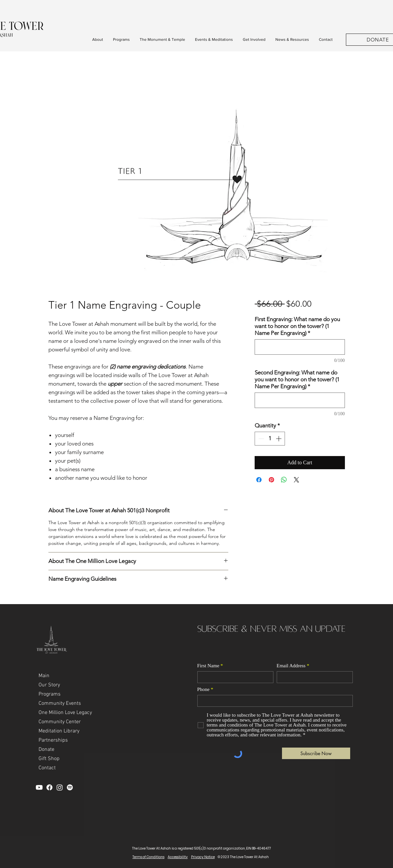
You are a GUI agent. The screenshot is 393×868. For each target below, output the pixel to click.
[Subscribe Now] (316, 753)
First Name (208, 666)
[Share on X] (296, 480)
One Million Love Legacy (65, 713)
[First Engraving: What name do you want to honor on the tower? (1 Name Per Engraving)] (300, 347)
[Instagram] (60, 787)
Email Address (291, 666)
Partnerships (53, 740)
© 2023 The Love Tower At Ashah (243, 857)
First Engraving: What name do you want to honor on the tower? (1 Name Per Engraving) (297, 326)
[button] (98, 40)
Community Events (60, 703)
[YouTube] (39, 787)
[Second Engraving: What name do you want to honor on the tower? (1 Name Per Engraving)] (300, 400)
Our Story (49, 685)
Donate (46, 750)
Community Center (60, 722)
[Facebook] (49, 787)
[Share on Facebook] (259, 480)
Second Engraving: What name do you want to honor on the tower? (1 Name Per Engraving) (297, 379)
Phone (204, 689)
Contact (47, 768)
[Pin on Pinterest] (271, 480)
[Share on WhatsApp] (284, 480)
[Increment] (279, 439)
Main (44, 676)
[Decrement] (261, 439)
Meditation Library (59, 731)
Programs (50, 694)
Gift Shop (49, 759)
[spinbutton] (270, 439)
